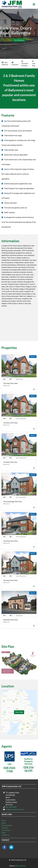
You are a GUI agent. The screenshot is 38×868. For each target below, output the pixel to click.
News (4, 833)
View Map (34, 63)
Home (4, 821)
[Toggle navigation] (34, 4)
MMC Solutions (20, 866)
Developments (7, 825)
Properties (15, 64)
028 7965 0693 (11, 807)
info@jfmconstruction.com (15, 810)
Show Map (19, 712)
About (4, 823)
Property (5, 828)
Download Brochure (25, 63)
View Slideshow (19, 40)
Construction (6, 830)
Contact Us (5, 835)
